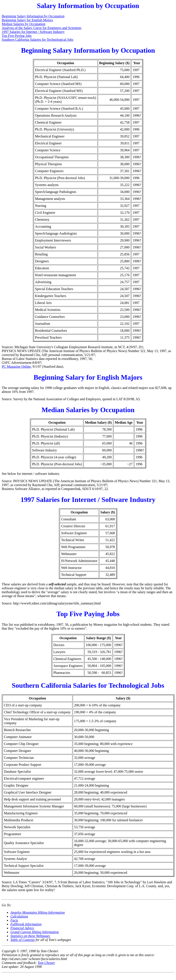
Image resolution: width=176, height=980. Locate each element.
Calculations (19, 916)
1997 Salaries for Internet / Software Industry (33, 32)
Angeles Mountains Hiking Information (38, 912)
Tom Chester (46, 963)
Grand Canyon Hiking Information (35, 932)
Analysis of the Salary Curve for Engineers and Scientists (42, 28)
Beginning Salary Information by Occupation (33, 16)
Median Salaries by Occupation (23, 24)
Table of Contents (23, 940)
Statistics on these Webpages (30, 936)
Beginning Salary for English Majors (27, 20)
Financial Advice (22, 928)
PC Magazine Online (16, 367)
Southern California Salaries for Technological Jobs (38, 40)
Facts (14, 920)
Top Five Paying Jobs (17, 36)
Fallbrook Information (26, 924)
